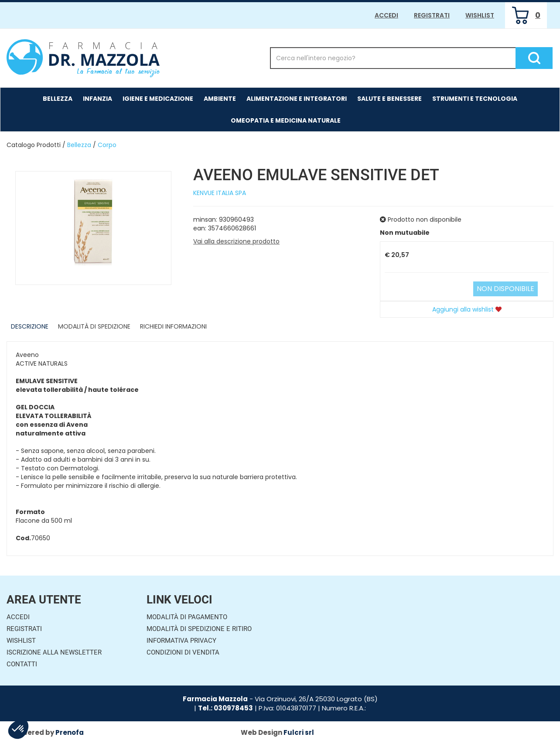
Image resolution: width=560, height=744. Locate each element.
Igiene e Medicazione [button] (158, 99)
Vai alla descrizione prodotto (236, 241)
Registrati (432, 15)
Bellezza (79, 145)
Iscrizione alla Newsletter (54, 652)
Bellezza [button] (58, 99)
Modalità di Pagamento (187, 617)
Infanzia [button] (97, 99)
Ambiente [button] (220, 99)
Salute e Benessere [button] (389, 99)
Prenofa (70, 732)
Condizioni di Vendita (183, 652)
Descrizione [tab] (30, 326)
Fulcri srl (299, 732)
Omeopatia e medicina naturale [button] (286, 120)
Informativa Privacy (181, 641)
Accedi (386, 15)
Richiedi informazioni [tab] (173, 326)
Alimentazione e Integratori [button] (297, 99)
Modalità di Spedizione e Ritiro (199, 629)
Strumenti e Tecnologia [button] (475, 99)
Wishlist (480, 15)
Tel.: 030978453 (225, 708)
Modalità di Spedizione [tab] (94, 326)
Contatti (22, 664)
